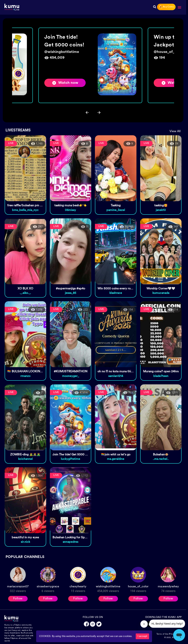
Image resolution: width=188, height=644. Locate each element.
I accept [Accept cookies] (142, 636)
